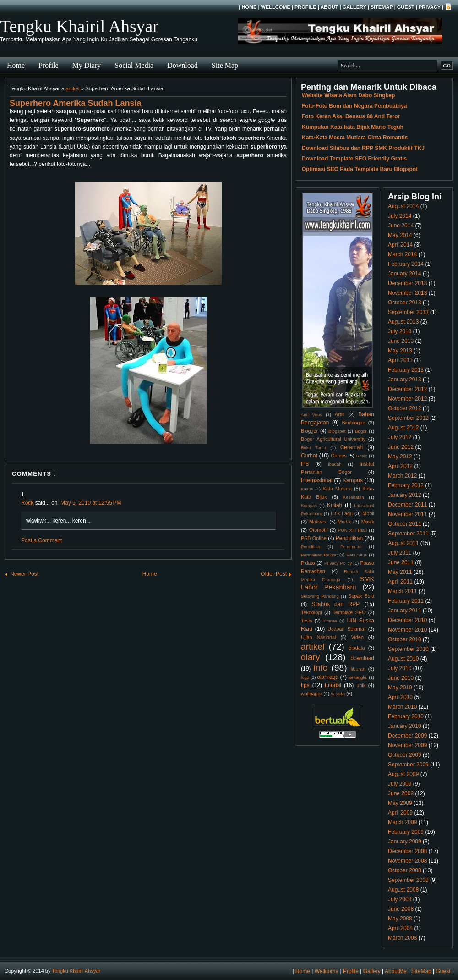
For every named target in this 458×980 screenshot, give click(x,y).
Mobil (368, 513)
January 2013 (405, 380)
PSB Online (314, 538)
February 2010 (406, 716)
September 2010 (408, 649)
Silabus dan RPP (335, 604)
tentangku (358, 677)
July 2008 (400, 899)
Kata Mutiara (337, 489)
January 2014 (405, 274)
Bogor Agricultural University (333, 439)
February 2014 (406, 264)
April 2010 (400, 697)
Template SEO (349, 612)
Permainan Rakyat (319, 555)
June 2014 (401, 226)
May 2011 (400, 572)
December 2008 (407, 851)
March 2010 (402, 707)
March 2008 (402, 938)
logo (305, 677)
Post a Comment (41, 540)
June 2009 (401, 793)
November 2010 (407, 630)
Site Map (225, 65)
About (329, 7)
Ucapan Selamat (346, 629)
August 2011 (403, 543)
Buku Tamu (314, 448)
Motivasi (318, 522)
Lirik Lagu (342, 513)
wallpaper (311, 694)
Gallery (354, 7)
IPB (305, 464)
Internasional (317, 480)
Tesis (307, 621)
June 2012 (401, 447)
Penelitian (311, 547)
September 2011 (408, 534)
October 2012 (405, 408)
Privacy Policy (338, 563)
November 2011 (407, 514)
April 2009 (400, 813)
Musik (368, 522)
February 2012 (406, 485)
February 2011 (406, 601)
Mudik (344, 522)
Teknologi (311, 612)
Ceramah (352, 447)
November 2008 (407, 861)
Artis (340, 414)
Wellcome (276, 7)
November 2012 (407, 399)
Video (357, 637)
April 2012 (400, 466)
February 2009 (406, 832)
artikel (72, 88)
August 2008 (403, 890)
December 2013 (407, 283)
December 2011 (407, 505)
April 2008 (400, 928)
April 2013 (400, 360)
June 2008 (401, 909)
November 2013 (407, 293)
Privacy (430, 7)
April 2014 (400, 245)
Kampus (353, 480)
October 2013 (405, 303)
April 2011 (400, 582)
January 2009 (405, 842)
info (320, 668)
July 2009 (400, 784)
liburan (358, 669)
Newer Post (24, 574)
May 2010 (400, 688)
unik (361, 685)
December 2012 (407, 389)
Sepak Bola (361, 596)
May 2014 (400, 235)
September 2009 (408, 765)
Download (183, 65)
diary (311, 657)
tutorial (333, 685)
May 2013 (400, 351)
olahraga (328, 677)
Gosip (362, 456)
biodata (357, 648)
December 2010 (407, 620)
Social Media (134, 65)
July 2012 (400, 437)
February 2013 (406, 370)
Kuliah (335, 505)
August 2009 (403, 774)
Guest (406, 7)
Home (249, 7)
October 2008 (405, 870)
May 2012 (400, 457)
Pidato (308, 563)
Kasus (307, 489)
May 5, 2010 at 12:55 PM (91, 503)
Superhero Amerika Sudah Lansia (75, 103)
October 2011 (405, 524)
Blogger (309, 431)
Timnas (330, 621)
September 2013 (408, 312)
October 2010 (405, 639)
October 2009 (405, 755)
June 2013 (401, 341)
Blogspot (337, 431)
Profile (305, 7)
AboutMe (396, 971)
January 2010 (405, 726)
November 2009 (407, 745)
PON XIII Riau (352, 530)
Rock (27, 503)
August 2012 (403, 428)
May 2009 (400, 803)
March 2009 (402, 822)
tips (305, 685)
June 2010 (401, 678)
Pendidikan (349, 538)
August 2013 (403, 322)
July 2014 (400, 216)
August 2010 (403, 659)
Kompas (309, 505)
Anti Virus (311, 415)
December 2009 (407, 736)
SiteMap (382, 7)
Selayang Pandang (320, 596)
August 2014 (403, 206)
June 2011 (401, 562)
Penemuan (351, 547)
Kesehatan (354, 497)
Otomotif (319, 530)
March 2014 (402, 254)
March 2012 (402, 476)
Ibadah (335, 464)
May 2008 (400, 919)
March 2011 (402, 591)
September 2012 (408, 418)
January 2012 (405, 495)
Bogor (361, 431)
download (363, 658)
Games (339, 456)
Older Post (274, 574)
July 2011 (400, 553)
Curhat (309, 456)
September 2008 (408, 880)
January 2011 (405, 611)
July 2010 (400, 668)
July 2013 (400, 331)
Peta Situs (357, 555)
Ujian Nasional (319, 637)
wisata (338, 694)
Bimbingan (353, 423)
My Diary (87, 65)
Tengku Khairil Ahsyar (79, 26)
